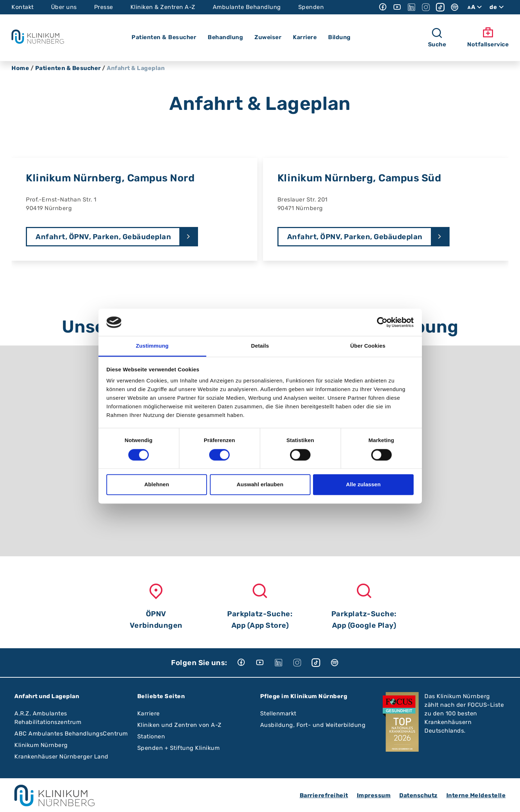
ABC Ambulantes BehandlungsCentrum (71, 734)
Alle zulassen (363, 485)
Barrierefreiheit (324, 795)
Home (20, 68)
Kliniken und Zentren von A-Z (180, 725)
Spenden (311, 7)
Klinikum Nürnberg (41, 745)
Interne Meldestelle (476, 795)
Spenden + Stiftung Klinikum (179, 748)
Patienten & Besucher (68, 68)
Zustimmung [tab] (152, 346)
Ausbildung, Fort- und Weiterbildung (313, 725)
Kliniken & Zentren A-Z (163, 7)
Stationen (151, 736)
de (498, 7)
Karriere (149, 713)
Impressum (374, 795)
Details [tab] (260, 346)
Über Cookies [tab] (368, 346)
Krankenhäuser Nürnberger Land (61, 757)
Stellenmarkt (278, 713)
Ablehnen (157, 485)
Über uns (64, 7)
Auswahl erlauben (260, 485)
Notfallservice (488, 37)
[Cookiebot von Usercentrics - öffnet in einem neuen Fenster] (382, 322)
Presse (104, 7)
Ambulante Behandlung (247, 7)
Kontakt (23, 7)
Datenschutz (418, 795)
